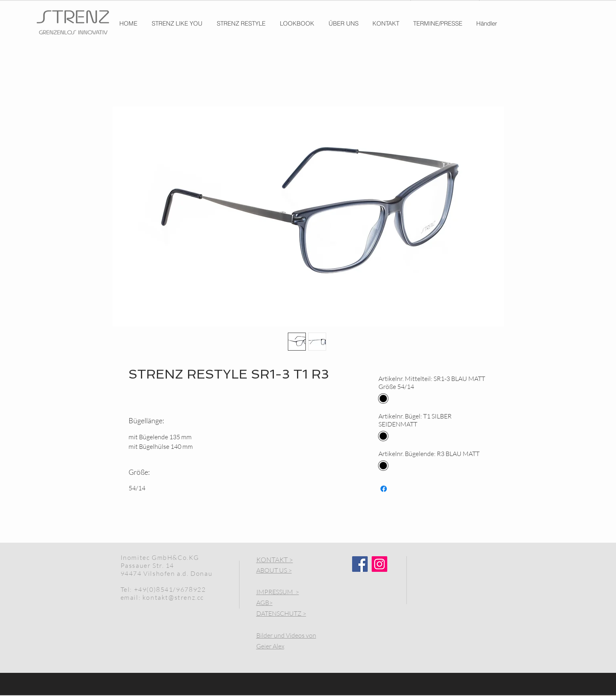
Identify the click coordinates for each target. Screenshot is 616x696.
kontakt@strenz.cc (173, 597)
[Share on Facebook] (384, 489)
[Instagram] (379, 564)
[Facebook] (360, 564)
